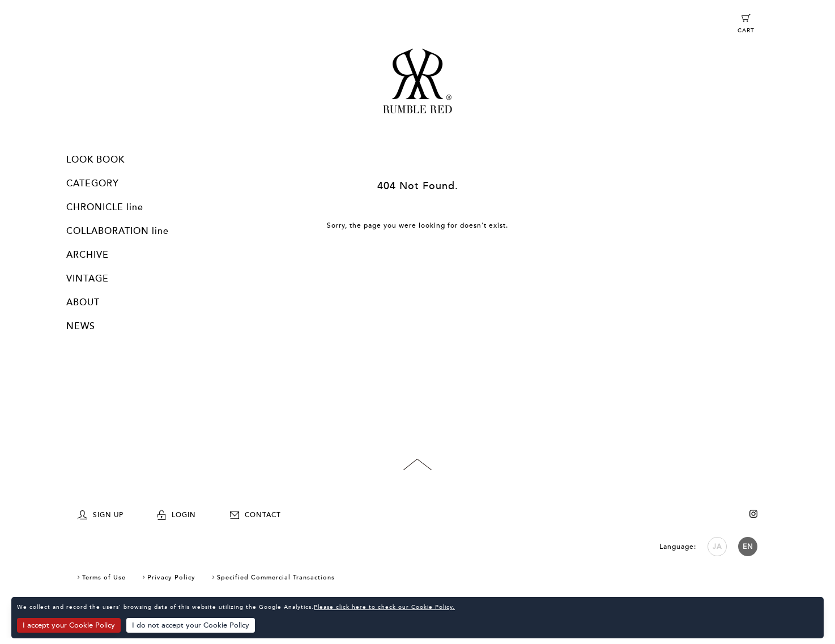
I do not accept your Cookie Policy (191, 625)
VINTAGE (88, 279)
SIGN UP (101, 515)
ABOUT (83, 302)
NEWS (81, 326)
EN (748, 547)
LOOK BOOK (95, 160)
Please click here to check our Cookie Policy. (384, 607)
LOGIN (177, 515)
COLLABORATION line (118, 231)
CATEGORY (93, 184)
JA (717, 547)
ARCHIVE (88, 255)
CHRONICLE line (105, 207)
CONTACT (255, 515)
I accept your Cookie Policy (69, 625)
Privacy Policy (171, 577)
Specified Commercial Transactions (276, 577)
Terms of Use (104, 577)
